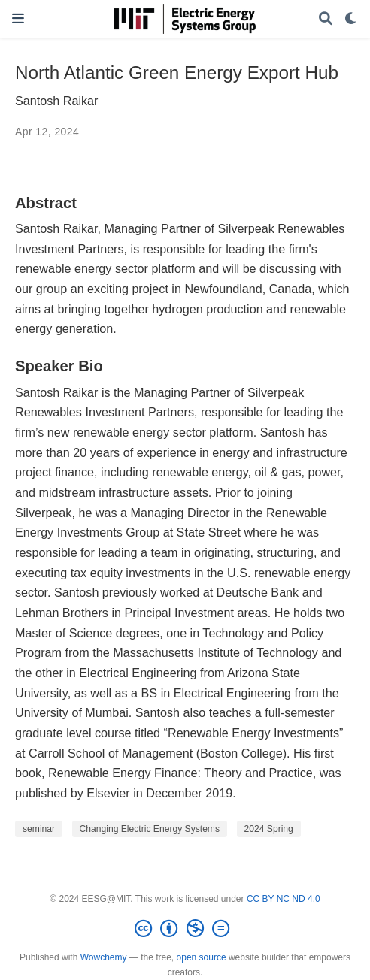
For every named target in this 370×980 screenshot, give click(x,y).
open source (202, 957)
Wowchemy (104, 957)
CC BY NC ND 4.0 (284, 899)
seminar (39, 829)
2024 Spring (269, 829)
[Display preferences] (351, 19)
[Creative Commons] (185, 929)
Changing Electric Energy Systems (150, 829)
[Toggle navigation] (18, 18)
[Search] (326, 19)
